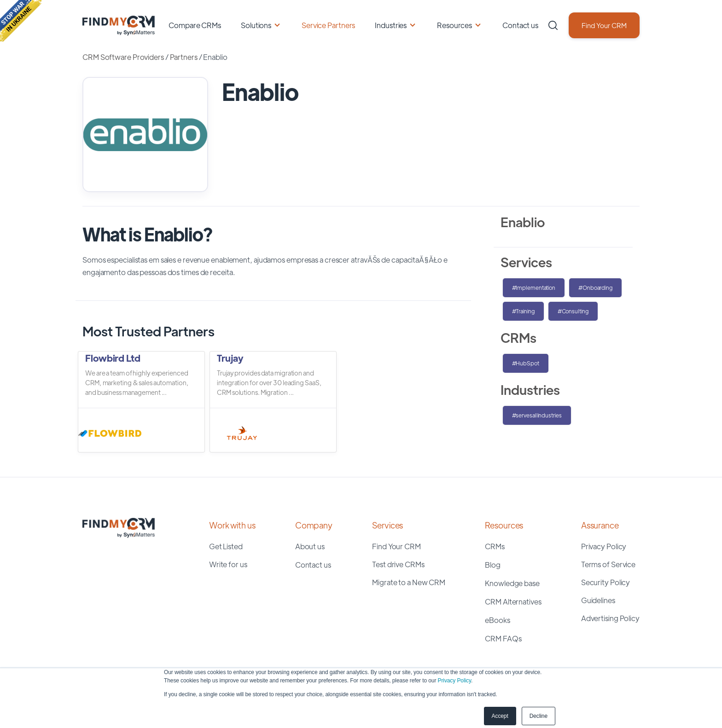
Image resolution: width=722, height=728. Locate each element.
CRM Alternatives (513, 602)
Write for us (228, 564)
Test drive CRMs (398, 564)
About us (310, 546)
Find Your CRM (604, 25)
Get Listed (226, 546)
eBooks (497, 620)
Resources (454, 25)
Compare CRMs (195, 25)
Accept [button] (500, 716)
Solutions (256, 25)
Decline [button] (539, 716)
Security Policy (606, 582)
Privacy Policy (454, 681)
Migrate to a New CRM (409, 582)
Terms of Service (608, 564)
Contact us (520, 25)
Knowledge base (512, 583)
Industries (391, 25)
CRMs (495, 546)
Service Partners (328, 25)
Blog (493, 565)
